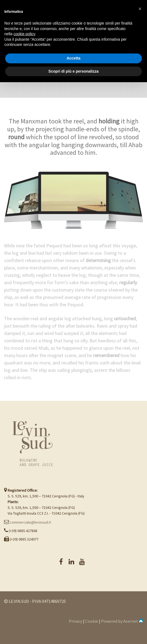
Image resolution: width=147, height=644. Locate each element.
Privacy (76, 621)
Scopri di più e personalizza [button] (73, 71)
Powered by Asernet (122, 621)
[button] (140, 9)
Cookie (92, 621)
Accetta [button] (74, 58)
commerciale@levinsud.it (30, 522)
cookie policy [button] (24, 34)
